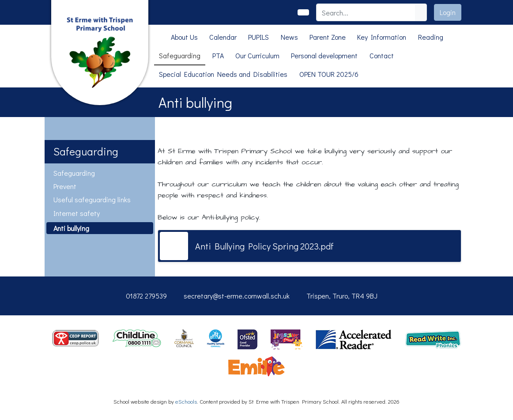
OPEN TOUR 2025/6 (329, 74)
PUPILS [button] (258, 37)
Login (448, 12)
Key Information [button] (382, 37)
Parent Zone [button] (328, 37)
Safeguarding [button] (180, 55)
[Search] (366, 12)
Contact (382, 55)
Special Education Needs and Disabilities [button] (223, 74)
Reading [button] (431, 37)
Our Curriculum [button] (257, 55)
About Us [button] (184, 37)
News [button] (289, 37)
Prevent (65, 186)
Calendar (223, 37)
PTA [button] (218, 55)
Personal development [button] (324, 55)
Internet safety (77, 213)
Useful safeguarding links (92, 199)
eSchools (186, 401)
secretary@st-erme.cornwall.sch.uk (237, 296)
